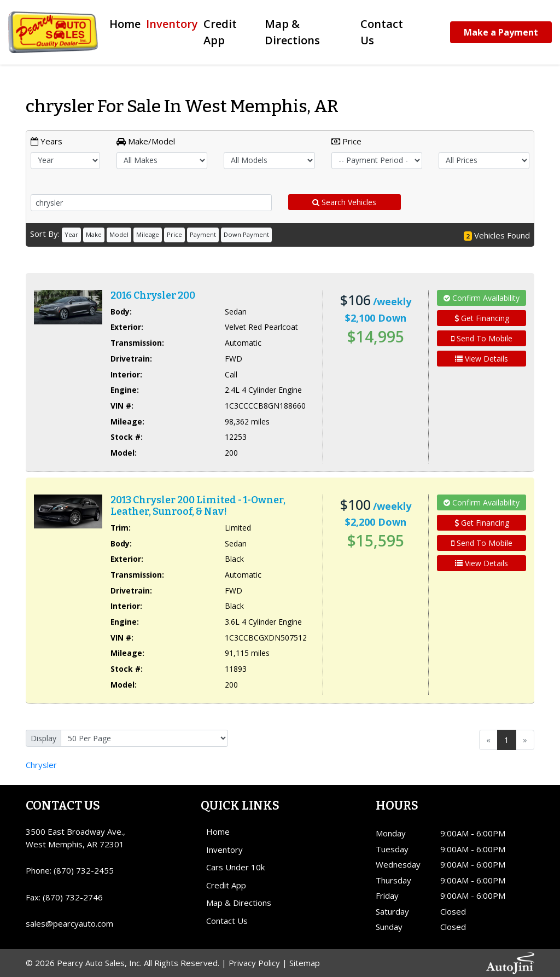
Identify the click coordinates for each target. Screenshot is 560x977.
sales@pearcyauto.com (69, 923)
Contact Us (227, 921)
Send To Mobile (482, 338)
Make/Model (146, 141)
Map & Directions (239, 903)
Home (218, 831)
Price (346, 141)
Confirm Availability (482, 298)
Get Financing (482, 318)
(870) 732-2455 (84, 870)
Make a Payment (501, 32)
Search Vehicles (344, 202)
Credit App (226, 885)
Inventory (224, 850)
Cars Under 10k (235, 867)
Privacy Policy (254, 963)
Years (46, 141)
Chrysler (41, 765)
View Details (482, 359)
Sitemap (305, 963)
